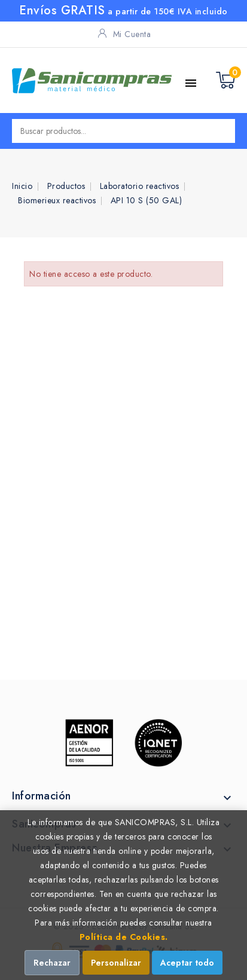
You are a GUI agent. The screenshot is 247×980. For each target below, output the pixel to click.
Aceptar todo (187, 963)
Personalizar (116, 963)
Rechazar (52, 963)
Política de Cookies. (124, 937)
